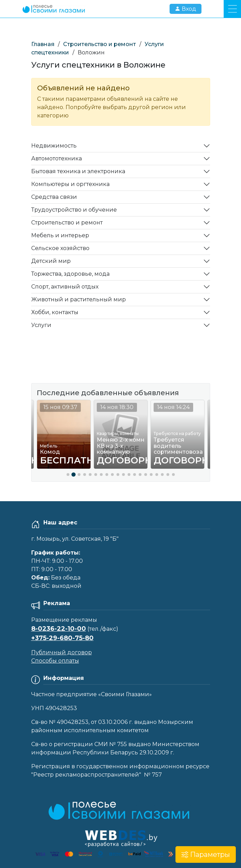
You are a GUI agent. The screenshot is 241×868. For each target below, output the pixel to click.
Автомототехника (57, 158)
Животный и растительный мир (79, 299)
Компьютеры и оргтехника (70, 184)
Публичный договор (62, 652)
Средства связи (54, 197)
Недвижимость (54, 146)
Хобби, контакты (55, 312)
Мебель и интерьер (60, 235)
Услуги (41, 325)
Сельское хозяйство (60, 248)
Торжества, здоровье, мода (70, 274)
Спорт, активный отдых (65, 287)
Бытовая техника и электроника (78, 171)
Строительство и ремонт (100, 44)
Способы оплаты (55, 661)
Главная (43, 44)
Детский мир (51, 261)
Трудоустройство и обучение (74, 210)
